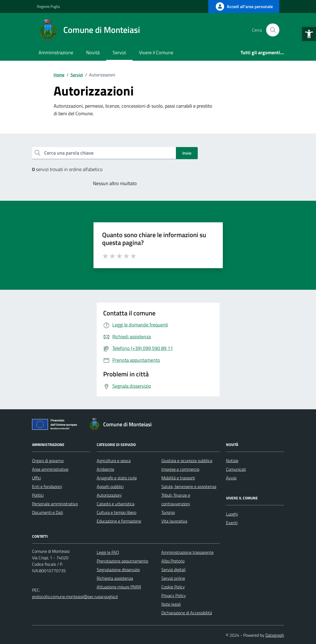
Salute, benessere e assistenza (189, 486)
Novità (93, 52)
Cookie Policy (173, 587)
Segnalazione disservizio (118, 570)
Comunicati (236, 469)
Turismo (168, 512)
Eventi (232, 523)
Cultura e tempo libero (117, 512)
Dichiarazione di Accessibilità (187, 613)
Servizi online (173, 578)
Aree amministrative (50, 469)
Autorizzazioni (109, 495)
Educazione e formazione (119, 521)
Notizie (232, 461)
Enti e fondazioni (47, 486)
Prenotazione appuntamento (122, 561)
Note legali (171, 604)
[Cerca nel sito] (273, 30)
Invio (187, 153)
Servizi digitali (173, 570)
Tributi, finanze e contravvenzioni (176, 499)
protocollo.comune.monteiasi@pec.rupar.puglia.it (75, 597)
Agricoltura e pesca (114, 461)
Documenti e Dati (48, 512)
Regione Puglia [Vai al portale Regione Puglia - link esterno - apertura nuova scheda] (48, 6)
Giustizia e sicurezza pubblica (187, 461)
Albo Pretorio (173, 561)
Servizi (119, 52)
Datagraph (275, 635)
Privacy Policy (174, 595)
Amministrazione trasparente (187, 552)
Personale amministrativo (55, 504)
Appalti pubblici (110, 486)
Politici (38, 495)
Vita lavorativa (174, 521)
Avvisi (231, 478)
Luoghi (232, 514)
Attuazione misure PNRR (119, 587)
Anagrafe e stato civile (117, 478)
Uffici (37, 478)
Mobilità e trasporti (178, 478)
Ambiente (105, 469)
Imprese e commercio (180, 469)
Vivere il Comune (156, 52)
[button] (309, 34)
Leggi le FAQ (108, 552)
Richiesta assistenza (115, 578)
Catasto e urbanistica (116, 504)
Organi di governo (48, 461)
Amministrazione (56, 52)
